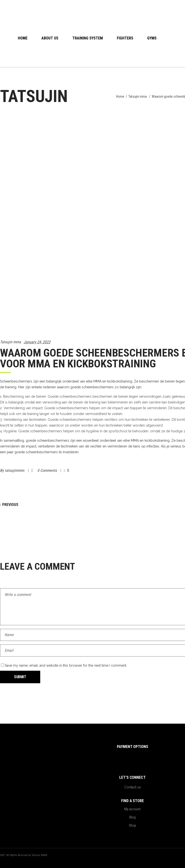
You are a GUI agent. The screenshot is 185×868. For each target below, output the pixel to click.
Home (120, 96)
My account (132, 809)
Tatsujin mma (138, 96)
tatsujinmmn (15, 470)
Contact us (133, 787)
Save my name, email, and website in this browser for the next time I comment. (66, 665)
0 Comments (48, 470)
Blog (132, 817)
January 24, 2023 (37, 342)
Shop (132, 825)
